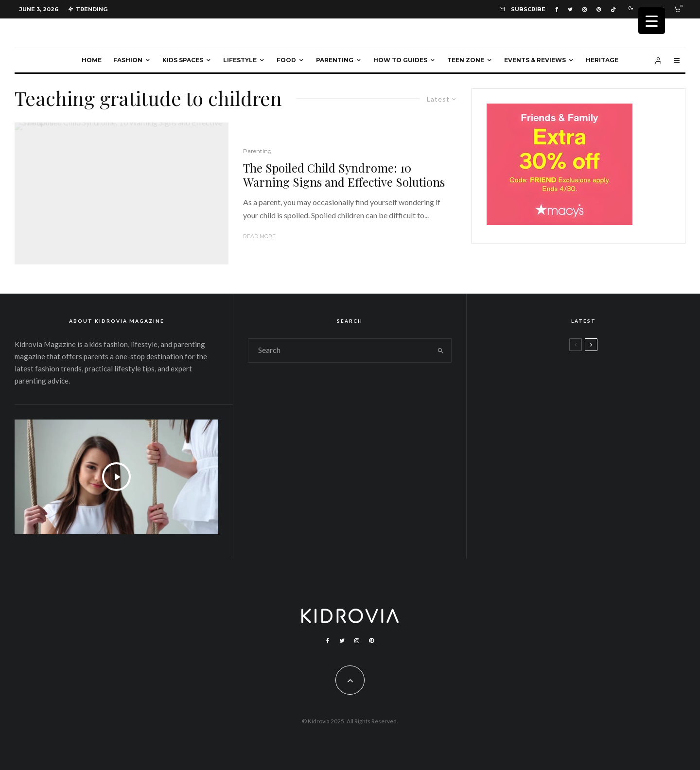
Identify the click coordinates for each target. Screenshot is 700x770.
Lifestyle (240, 60)
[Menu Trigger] (652, 21)
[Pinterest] (599, 9)
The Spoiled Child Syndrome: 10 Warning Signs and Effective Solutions (344, 175)
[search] (440, 350)
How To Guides (400, 60)
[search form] (339, 350)
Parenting (335, 60)
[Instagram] (585, 9)
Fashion (128, 60)
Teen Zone (466, 60)
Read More (259, 236)
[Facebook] (557, 9)
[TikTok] (613, 9)
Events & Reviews (535, 60)
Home (92, 60)
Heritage (602, 60)
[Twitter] (570, 9)
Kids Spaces (183, 60)
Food (286, 60)
